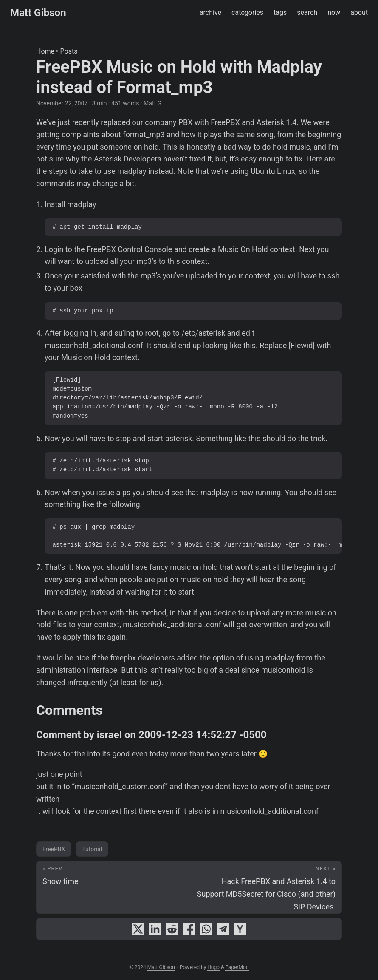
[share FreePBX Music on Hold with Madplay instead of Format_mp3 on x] (138, 929)
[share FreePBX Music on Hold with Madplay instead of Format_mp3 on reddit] (172, 929)
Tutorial (92, 849)
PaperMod (237, 967)
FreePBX (54, 849)
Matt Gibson (38, 13)
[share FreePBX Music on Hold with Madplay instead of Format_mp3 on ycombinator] (240, 929)
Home (45, 51)
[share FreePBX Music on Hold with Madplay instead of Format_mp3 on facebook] (189, 929)
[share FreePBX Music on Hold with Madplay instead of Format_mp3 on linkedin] (155, 929)
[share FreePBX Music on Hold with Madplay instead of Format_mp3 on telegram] (223, 929)
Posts (69, 51)
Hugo (213, 967)
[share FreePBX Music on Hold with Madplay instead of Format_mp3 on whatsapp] (206, 929)
